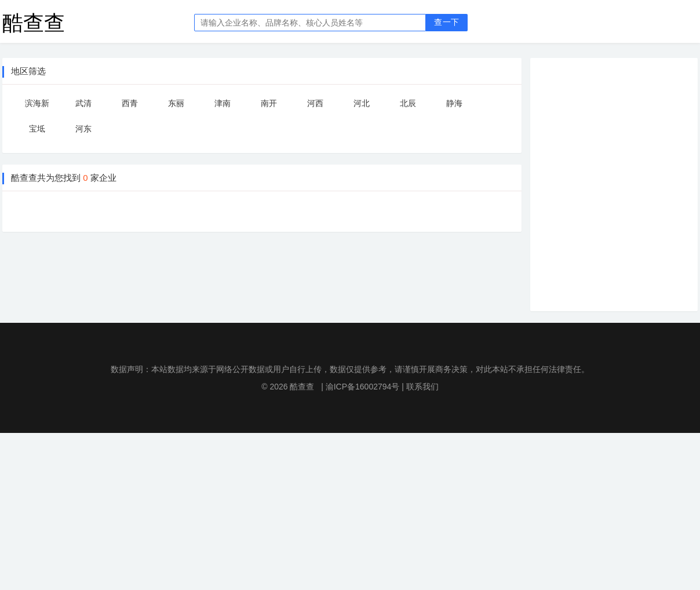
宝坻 (37, 129)
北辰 (408, 103)
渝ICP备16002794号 (363, 387)
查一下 (446, 22)
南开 (269, 103)
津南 (223, 103)
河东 (83, 129)
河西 (315, 103)
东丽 (176, 103)
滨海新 (37, 103)
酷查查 (34, 22)
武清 (83, 103)
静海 (454, 103)
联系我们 (422, 387)
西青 (130, 103)
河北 (362, 103)
